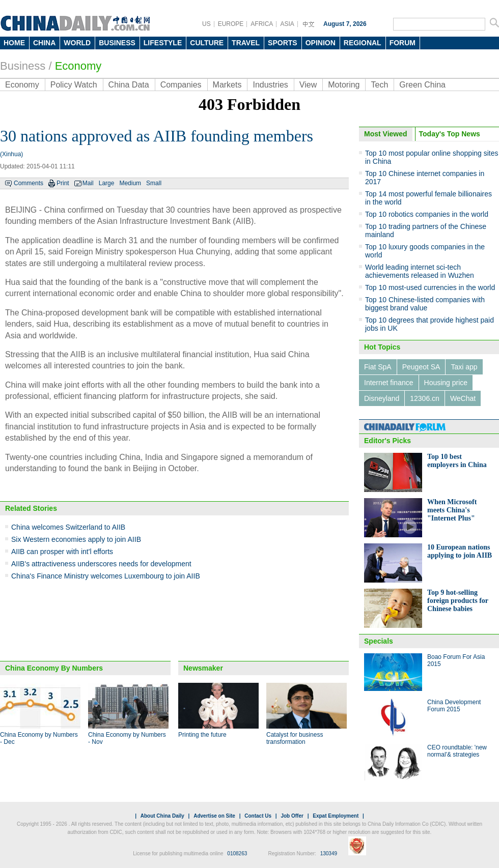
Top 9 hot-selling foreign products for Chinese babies (458, 601)
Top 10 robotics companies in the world (427, 214)
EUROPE (231, 24)
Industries (270, 85)
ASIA (287, 24)
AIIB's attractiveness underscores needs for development (101, 564)
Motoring (344, 85)
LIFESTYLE (163, 43)
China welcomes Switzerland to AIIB (68, 527)
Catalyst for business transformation (295, 738)
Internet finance (389, 383)
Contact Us (258, 816)
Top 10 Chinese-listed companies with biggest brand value (425, 304)
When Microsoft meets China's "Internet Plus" (452, 510)
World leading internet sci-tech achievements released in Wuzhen (420, 271)
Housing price (446, 383)
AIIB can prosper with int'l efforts (62, 552)
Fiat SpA (378, 367)
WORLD (77, 43)
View (308, 85)
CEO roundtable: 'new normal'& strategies (457, 751)
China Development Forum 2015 (454, 706)
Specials (379, 641)
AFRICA (262, 24)
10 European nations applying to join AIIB (460, 551)
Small (154, 183)
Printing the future (202, 735)
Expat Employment (336, 816)
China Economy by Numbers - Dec (39, 738)
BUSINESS (117, 43)
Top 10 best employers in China (457, 461)
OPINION (321, 43)
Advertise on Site (214, 816)
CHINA (44, 43)
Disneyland (382, 398)
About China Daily (162, 816)
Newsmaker (203, 668)
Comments (29, 183)
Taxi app (464, 367)
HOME (14, 43)
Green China (422, 85)
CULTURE (207, 43)
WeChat (463, 398)
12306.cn (425, 398)
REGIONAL (363, 43)
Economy (78, 66)
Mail (88, 183)
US (206, 24)
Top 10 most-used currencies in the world (430, 287)
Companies (181, 85)
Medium (130, 183)
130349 (329, 853)
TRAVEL (246, 43)
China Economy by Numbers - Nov (127, 738)
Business (23, 66)
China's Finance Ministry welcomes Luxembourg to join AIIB (106, 576)
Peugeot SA (421, 367)
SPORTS (283, 43)
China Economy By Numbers (54, 668)
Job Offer (292, 816)
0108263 (237, 853)
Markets (227, 85)
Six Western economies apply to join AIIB (76, 539)
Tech (379, 85)
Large (107, 183)
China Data (129, 85)
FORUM (403, 43)
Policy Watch (74, 85)
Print (63, 183)
